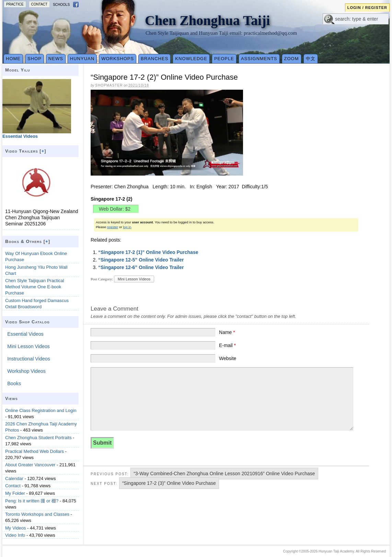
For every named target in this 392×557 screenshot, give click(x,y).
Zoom (292, 59)
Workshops (118, 59)
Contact (39, 4)
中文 (311, 59)
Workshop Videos (26, 371)
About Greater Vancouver (30, 465)
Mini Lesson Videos (134, 279)
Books (14, 383)
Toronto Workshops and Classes (37, 514)
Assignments (259, 59)
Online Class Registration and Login (41, 410)
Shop (34, 59)
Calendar (14, 478)
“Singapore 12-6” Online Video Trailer (141, 267)
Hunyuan (82, 59)
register (113, 227)
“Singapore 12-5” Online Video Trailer (141, 260)
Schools (61, 5)
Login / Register (367, 8)
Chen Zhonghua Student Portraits (38, 438)
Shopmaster (109, 85)
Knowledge (191, 59)
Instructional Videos (29, 359)
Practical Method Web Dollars (34, 451)
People (224, 59)
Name (227, 332)
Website (228, 358)
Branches (154, 59)
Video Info (15, 535)
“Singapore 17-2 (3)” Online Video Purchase (169, 483)
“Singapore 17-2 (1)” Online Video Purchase (148, 252)
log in (127, 227)
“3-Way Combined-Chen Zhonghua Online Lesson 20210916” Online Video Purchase (224, 474)
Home (13, 59)
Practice (15, 4)
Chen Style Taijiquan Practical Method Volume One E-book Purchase (35, 287)
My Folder (15, 493)
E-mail (227, 345)
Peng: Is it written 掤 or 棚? (32, 501)
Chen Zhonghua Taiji (207, 20)
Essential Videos (25, 334)
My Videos (15, 528)
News (56, 59)
